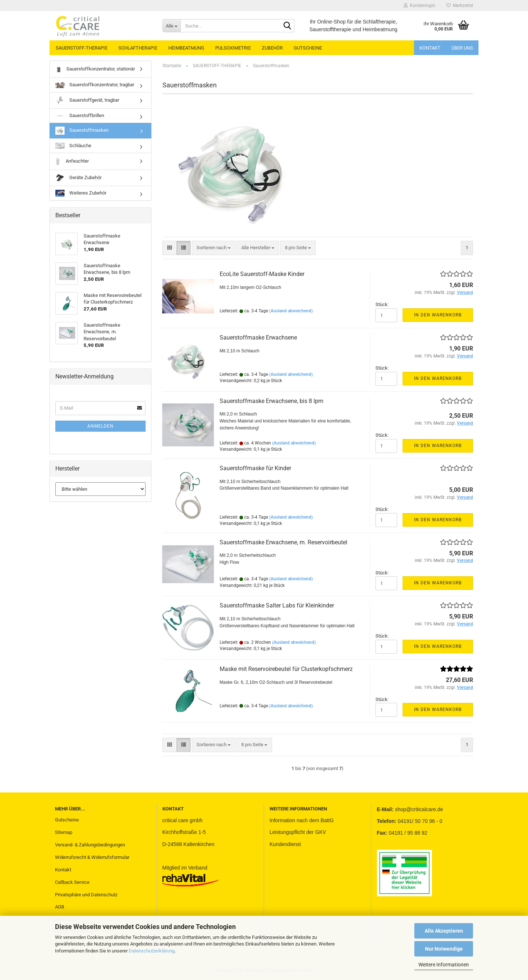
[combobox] (214, 248)
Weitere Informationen (444, 965)
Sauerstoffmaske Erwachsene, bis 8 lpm (272, 401)
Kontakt (430, 48)
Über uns (462, 48)
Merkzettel (460, 6)
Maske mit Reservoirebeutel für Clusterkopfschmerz (286, 669)
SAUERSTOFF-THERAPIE (82, 48)
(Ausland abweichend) (291, 311)
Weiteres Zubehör (81, 193)
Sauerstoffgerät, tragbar (87, 100)
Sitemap (64, 832)
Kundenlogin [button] (419, 6)
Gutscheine (67, 820)
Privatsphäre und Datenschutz (86, 895)
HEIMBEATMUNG (186, 48)
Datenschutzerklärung (152, 951)
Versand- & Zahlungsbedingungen (90, 845)
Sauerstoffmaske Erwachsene (258, 337)
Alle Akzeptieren (444, 931)
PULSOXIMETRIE (233, 48)
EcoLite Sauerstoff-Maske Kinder (262, 274)
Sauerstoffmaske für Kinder (255, 468)
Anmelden (100, 426)
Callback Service (72, 882)
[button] (170, 248)
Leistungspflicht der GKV (298, 832)
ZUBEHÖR (272, 48)
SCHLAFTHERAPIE (138, 48)
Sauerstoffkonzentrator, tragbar (95, 85)
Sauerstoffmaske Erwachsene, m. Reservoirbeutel (283, 542)
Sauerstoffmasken (82, 130)
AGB (60, 907)
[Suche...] (171, 26)
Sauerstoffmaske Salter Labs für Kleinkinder (277, 605)
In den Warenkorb (438, 315)
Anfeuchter (72, 161)
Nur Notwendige (444, 949)
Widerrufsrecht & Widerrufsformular (92, 857)
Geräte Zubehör (78, 178)
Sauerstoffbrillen (80, 115)
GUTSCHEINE (308, 48)
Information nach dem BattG (302, 820)
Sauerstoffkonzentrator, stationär (95, 69)
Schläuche (73, 146)
